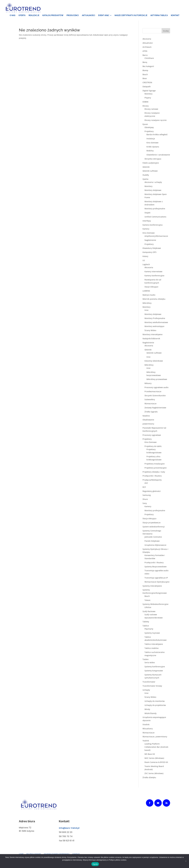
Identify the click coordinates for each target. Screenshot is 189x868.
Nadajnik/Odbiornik (151, 339)
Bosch (145, 75)
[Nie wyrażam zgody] (186, 861)
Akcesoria (147, 39)
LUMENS (146, 291)
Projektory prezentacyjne (156, 468)
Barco (145, 55)
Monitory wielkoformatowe (156, 322)
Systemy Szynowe (152, 633)
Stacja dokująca (149, 519)
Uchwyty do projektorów (155, 705)
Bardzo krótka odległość (157, 135)
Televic (148, 600)
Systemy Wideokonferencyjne (155, 604)
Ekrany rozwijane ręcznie (156, 120)
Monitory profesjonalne (155, 209)
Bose (145, 79)
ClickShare (149, 58)
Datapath (147, 87)
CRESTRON (147, 83)
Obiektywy (149, 128)
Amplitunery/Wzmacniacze (156, 236)
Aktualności (148, 43)
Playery (148, 98)
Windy (147, 709)
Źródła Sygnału (151, 412)
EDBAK (145, 102)
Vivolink (146, 725)
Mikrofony (147, 303)
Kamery (146, 229)
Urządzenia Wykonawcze (155, 545)
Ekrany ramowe (151, 109)
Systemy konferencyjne (155, 667)
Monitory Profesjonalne (155, 318)
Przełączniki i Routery (152, 476)
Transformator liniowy (152, 686)
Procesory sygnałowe (152, 435)
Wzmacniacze (150, 404)
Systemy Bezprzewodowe (156, 567)
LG (144, 260)
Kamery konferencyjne (154, 276)
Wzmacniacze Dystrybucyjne (157, 582)
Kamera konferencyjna (153, 225)
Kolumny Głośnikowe (154, 361)
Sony (145, 503)
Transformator (149, 682)
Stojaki (147, 213)
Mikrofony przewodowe (157, 379)
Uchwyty (146, 690)
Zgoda (95, 864)
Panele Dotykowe (152, 541)
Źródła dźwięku (149, 778)
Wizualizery (148, 729)
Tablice (146, 626)
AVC (146, 483)
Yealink (146, 741)
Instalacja (151, 139)
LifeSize (148, 608)
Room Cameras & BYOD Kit (156, 762)
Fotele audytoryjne (151, 163)
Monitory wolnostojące (154, 327)
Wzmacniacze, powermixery (155, 737)
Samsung (147, 495)
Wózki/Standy (150, 713)
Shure (145, 499)
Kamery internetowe (153, 272)
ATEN (145, 51)
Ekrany (146, 106)
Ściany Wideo (150, 331)
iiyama (145, 179)
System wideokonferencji (154, 527)
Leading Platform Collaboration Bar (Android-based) (157, 747)
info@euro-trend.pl (69, 828)
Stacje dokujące (151, 287)
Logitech (146, 265)
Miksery (148, 384)
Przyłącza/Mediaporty (152, 480)
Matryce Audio (149, 295)
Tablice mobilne (152, 648)
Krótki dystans (153, 147)
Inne (146, 310)
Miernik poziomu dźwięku (154, 299)
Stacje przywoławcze (152, 523)
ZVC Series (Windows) (154, 774)
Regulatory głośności (152, 491)
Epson (145, 124)
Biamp (145, 70)
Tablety (146, 622)
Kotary (145, 257)
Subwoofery (150, 400)
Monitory (148, 94)
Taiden (146, 660)
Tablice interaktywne (154, 644)
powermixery (148, 424)
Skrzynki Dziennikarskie (155, 396)
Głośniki (146, 167)
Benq (145, 62)
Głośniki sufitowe (150, 171)
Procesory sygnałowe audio (156, 388)
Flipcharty (149, 629)
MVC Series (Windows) (154, 758)
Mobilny (150, 151)
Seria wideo (150, 663)
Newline (146, 416)
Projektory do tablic (153, 446)
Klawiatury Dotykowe (152, 248)
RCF (144, 487)
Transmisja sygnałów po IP (156, 578)
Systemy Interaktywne (152, 586)
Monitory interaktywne (153, 335)
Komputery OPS (149, 252)
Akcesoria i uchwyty (153, 182)
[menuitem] (13, 16)
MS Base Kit (150, 754)
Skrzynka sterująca (153, 159)
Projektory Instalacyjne (155, 464)
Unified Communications (155, 217)
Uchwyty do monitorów (155, 701)
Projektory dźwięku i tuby (154, 472)
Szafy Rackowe (149, 612)
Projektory (149, 132)
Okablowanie (148, 420)
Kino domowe (152, 143)
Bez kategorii (148, 67)
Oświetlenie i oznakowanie (158, 155)
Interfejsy (147, 221)
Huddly (146, 175)
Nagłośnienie (150, 240)
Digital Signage (149, 91)
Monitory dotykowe (153, 190)
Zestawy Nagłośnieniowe (155, 408)
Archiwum (147, 47)
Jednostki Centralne (153, 537)
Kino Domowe (149, 233)
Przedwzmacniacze (153, 392)
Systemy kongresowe (154, 671)
